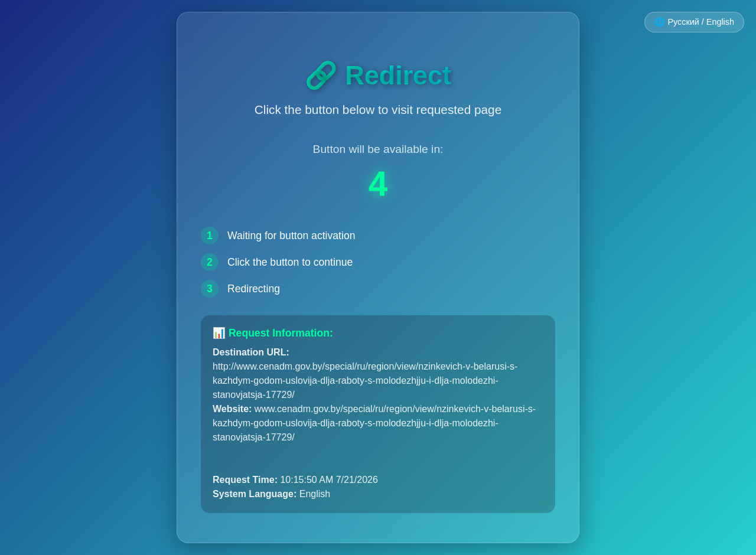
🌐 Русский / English (694, 22)
